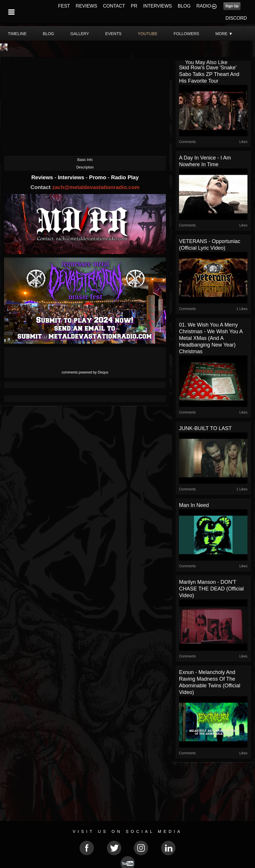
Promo (98, 177)
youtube (148, 34)
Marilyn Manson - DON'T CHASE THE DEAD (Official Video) (211, 589)
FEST (64, 6)
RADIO (204, 6)
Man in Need (194, 505)
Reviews (43, 177)
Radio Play (125, 177)
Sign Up (232, 6)
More (224, 34)
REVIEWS (86, 6)
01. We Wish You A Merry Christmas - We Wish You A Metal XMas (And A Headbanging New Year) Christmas (211, 338)
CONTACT (114, 6)
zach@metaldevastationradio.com (96, 187)
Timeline (17, 34)
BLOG (184, 6)
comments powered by (85, 372)
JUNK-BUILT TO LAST (205, 428)
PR (134, 6)
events (113, 34)
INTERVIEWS (157, 6)
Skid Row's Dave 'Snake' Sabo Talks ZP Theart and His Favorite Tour (209, 74)
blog (49, 34)
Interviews (72, 177)
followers (187, 34)
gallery (79, 34)
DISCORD (236, 18)
